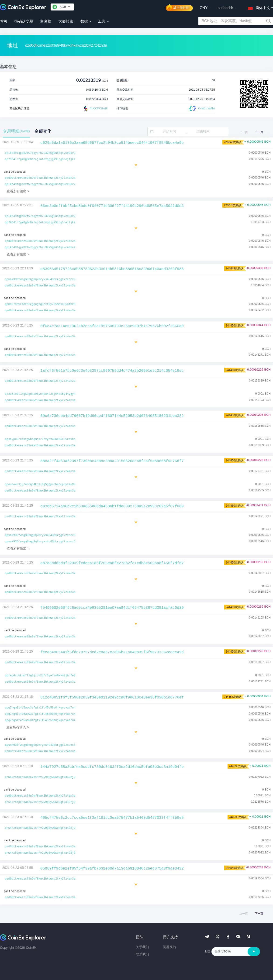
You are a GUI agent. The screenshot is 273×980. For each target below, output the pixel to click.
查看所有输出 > (18, 191)
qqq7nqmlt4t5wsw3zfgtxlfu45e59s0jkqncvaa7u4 (40, 708)
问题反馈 (169, 947)
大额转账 (66, 21)
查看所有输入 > (18, 727)
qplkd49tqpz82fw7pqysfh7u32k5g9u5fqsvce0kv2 (40, 153)
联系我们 (142, 954)
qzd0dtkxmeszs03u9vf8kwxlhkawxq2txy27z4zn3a (40, 178)
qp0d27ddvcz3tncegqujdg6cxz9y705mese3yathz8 (40, 304)
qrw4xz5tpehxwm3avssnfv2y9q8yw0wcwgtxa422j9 (40, 777)
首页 (4, 21)
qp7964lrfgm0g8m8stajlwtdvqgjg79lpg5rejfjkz (40, 159)
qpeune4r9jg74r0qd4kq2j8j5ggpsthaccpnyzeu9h (40, 485)
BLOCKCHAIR (95, 109)
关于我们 (142, 947)
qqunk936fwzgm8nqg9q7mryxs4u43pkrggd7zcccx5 (40, 279)
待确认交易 (24, 21)
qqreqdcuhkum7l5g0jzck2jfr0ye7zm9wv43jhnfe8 (40, 676)
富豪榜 (46, 21)
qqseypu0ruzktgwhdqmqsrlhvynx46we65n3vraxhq (40, 439)
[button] (258, 7)
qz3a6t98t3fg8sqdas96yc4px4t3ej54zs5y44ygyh (40, 394)
